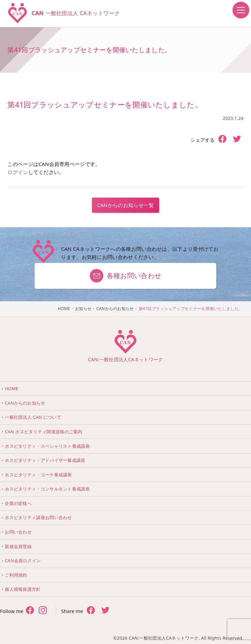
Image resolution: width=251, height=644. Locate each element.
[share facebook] (223, 139)
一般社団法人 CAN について (33, 417)
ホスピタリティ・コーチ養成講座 (38, 475)
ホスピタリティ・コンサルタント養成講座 (47, 489)
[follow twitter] (43, 611)
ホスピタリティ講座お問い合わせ (38, 517)
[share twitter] (237, 140)
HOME (11, 388)
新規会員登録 (18, 546)
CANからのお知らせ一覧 (125, 205)
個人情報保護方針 (23, 589)
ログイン (18, 172)
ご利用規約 (16, 575)
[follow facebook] (30, 611)
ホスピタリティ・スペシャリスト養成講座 (47, 446)
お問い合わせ (18, 532)
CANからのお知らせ (25, 403)
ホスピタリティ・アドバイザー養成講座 (45, 460)
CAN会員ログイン (23, 561)
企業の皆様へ (18, 503)
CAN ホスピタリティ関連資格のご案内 (43, 432)
